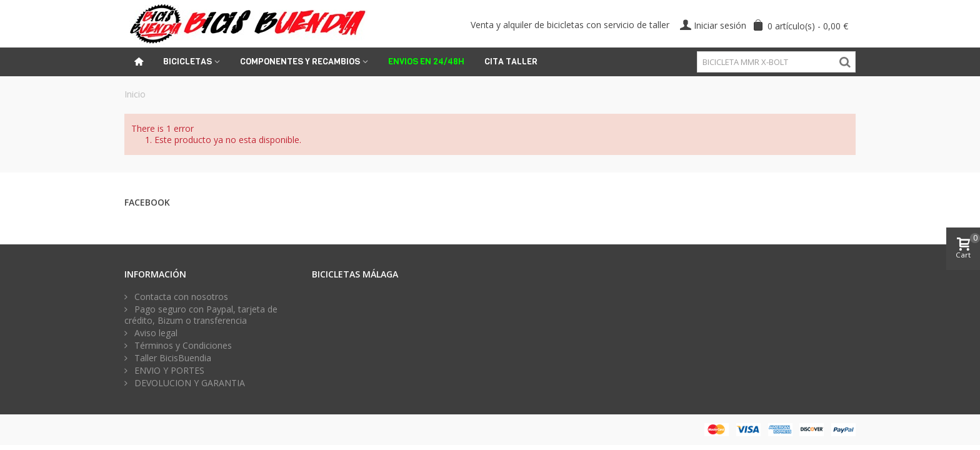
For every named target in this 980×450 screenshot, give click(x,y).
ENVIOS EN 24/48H (426, 62)
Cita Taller (511, 62)
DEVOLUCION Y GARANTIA (188, 383)
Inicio (135, 94)
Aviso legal (155, 333)
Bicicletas (187, 62)
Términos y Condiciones (182, 346)
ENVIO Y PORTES (168, 371)
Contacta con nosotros (180, 297)
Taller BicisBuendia (172, 358)
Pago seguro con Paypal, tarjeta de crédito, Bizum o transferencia (201, 315)
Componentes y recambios (300, 62)
